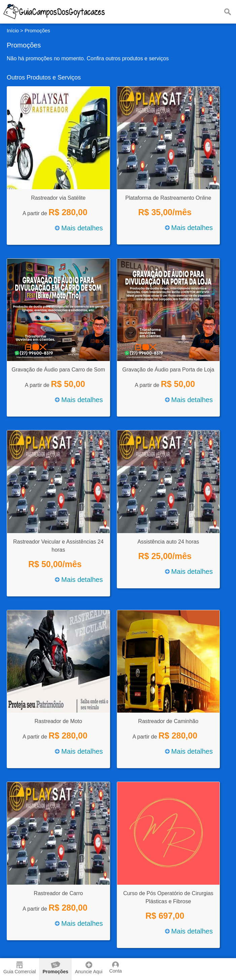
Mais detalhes (79, 228)
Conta (115, 968)
